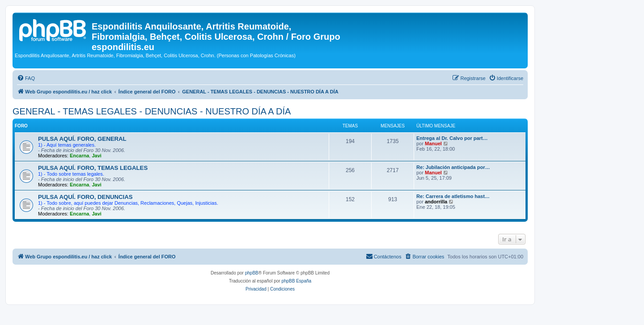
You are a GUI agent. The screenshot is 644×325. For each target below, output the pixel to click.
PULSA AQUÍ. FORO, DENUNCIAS (85, 197)
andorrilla (436, 202)
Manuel (433, 144)
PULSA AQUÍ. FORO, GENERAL (82, 139)
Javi (96, 156)
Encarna (79, 156)
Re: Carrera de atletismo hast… (453, 196)
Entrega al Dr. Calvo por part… (452, 138)
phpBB (252, 273)
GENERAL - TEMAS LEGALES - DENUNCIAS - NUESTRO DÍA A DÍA (152, 111)
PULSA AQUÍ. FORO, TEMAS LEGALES (93, 168)
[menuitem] (26, 78)
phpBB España (296, 281)
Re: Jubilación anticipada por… (453, 167)
